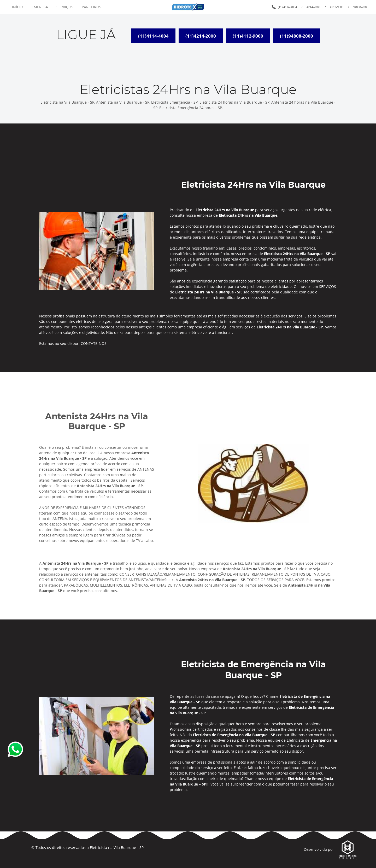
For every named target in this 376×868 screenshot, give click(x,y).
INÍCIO (18, 7)
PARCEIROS (92, 7)
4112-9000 (337, 7)
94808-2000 (361, 7)
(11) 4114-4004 (287, 7)
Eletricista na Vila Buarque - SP (117, 848)
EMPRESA (40, 7)
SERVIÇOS (65, 7)
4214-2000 (313, 7)
